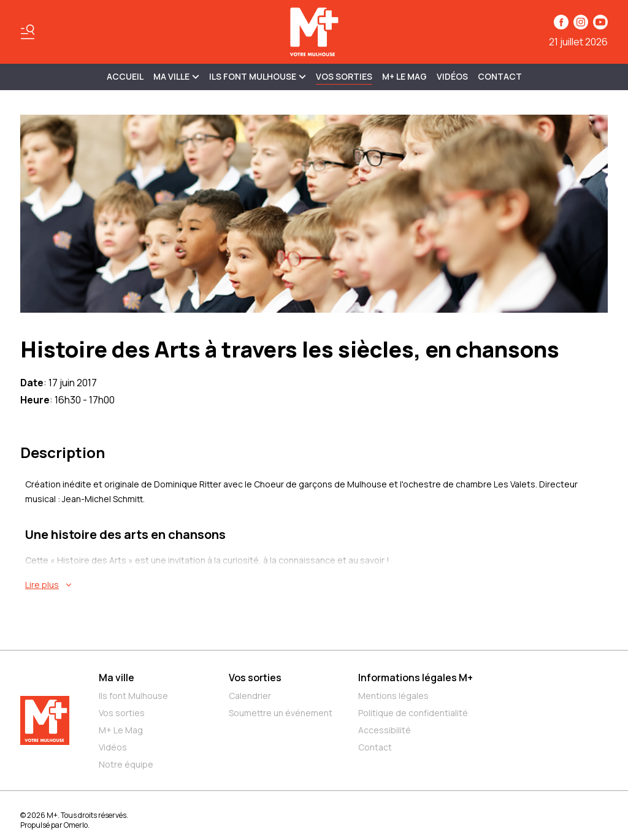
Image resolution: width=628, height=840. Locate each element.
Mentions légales (393, 696)
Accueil (125, 76)
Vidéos (452, 76)
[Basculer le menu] (28, 32)
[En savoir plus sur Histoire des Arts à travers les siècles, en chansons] (316, 585)
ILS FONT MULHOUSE (258, 76)
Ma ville (117, 678)
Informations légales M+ (415, 678)
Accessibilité (385, 730)
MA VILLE (176, 76)
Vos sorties (344, 76)
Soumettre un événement (281, 713)
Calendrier (250, 696)
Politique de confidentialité (413, 713)
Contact (500, 76)
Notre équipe (126, 764)
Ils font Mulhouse (133, 696)
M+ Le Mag (404, 76)
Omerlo (76, 825)
